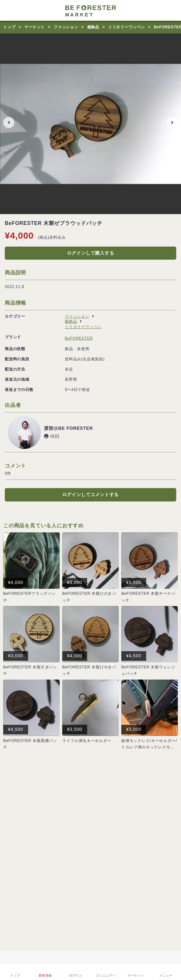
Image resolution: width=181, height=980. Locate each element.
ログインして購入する (91, 253)
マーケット (34, 27)
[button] (9, 122)
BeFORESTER (79, 338)
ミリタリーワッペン (127, 27)
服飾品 (93, 27)
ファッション (66, 27)
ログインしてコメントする (91, 494)
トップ (9, 27)
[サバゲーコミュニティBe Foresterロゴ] (91, 10)
